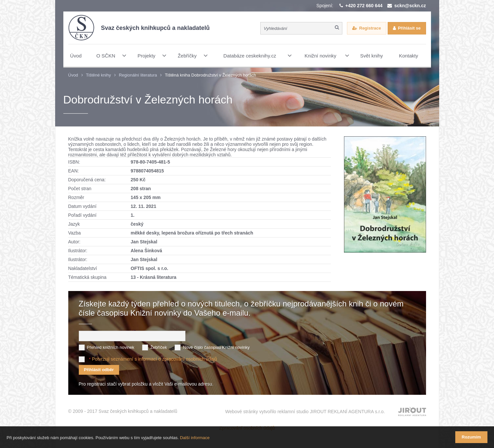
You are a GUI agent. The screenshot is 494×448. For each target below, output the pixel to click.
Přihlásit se (409, 28)
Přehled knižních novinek (111, 347)
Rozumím (472, 437)
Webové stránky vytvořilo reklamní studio (305, 412)
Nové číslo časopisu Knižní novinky (216, 347)
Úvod (73, 75)
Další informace (195, 438)
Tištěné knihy (98, 75)
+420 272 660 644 (364, 6)
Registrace (370, 28)
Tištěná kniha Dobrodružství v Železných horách (210, 75)
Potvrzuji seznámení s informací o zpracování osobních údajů (154, 359)
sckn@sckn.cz (410, 6)
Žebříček (159, 347)
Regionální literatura (138, 75)
